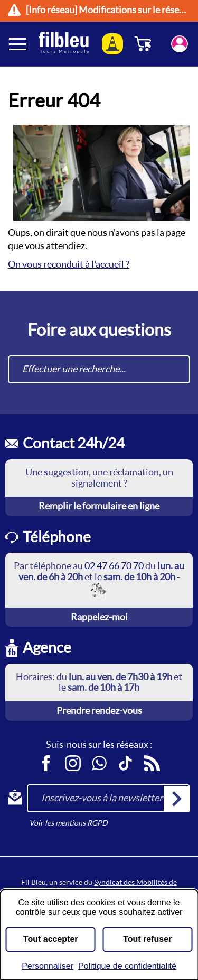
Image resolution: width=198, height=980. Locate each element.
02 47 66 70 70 (114, 566)
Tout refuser (147, 939)
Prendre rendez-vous (99, 711)
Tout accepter (51, 939)
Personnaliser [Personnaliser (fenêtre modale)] (48, 966)
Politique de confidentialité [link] (127, 966)
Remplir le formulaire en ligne (99, 506)
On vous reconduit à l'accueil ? (69, 264)
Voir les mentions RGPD (68, 823)
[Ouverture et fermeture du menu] (18, 44)
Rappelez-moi (99, 617)
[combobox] (99, 369)
